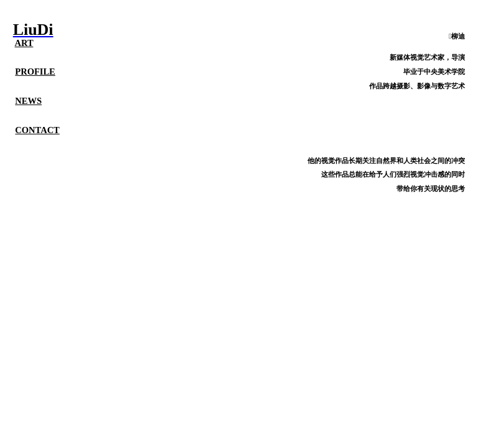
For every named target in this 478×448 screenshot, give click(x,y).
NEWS (28, 101)
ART (24, 43)
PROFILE (35, 72)
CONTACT (37, 130)
